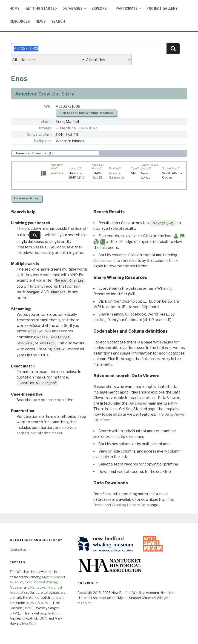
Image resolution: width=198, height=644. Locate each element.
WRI (48, 106)
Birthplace (43, 141)
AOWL (46, 603)
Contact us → (20, 550)
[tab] (56, 153)
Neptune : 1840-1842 (79, 128)
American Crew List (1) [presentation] (34, 153)
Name (46, 122)
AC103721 (57, 173)
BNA (43, 618)
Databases (75, 8)
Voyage (45, 128)
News (40, 21)
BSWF (29, 608)
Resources (20, 21)
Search (58, 21)
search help (27, 198)
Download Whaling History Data (121, 505)
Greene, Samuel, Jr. (117, 175)
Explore (101, 8)
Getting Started (41, 8)
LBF (56, 613)
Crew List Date (39, 135)
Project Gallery (162, 8)
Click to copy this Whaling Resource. (86, 113)
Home (15, 8)
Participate (129, 8)
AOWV (32, 603)
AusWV (29, 623)
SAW (14, 613)
